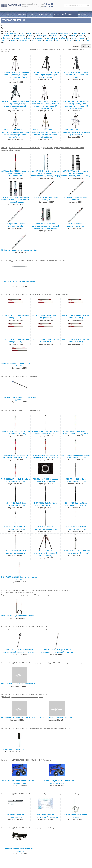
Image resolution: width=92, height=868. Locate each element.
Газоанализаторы (35, 728)
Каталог (31, 14)
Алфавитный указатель (65, 14)
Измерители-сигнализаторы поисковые (64, 828)
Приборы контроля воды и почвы (41, 295)
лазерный (70, 37)
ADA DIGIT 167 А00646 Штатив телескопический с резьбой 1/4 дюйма (76, 75)
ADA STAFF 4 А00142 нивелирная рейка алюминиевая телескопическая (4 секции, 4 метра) (76, 173)
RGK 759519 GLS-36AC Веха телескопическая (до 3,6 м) (76, 504)
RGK (44, 33)
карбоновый (19, 37)
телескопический (8, 28)
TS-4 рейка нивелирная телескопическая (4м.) (76, 225)
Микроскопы (47, 760)
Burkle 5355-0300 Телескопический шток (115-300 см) (46, 341)
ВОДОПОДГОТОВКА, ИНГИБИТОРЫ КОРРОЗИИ (27, 261)
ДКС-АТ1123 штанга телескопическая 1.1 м (18, 718)
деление (31, 35)
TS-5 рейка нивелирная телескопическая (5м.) (19, 250)
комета (47, 37)
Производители (44, 14)
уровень (69, 41)
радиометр (64, 39)
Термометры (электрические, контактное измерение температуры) (25, 629)
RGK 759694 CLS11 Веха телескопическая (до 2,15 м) (46, 528)
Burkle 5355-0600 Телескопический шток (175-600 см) (19, 364)
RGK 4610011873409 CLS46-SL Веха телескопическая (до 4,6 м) (15, 480)
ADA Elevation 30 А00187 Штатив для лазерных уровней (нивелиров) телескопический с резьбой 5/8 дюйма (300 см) (15, 133)
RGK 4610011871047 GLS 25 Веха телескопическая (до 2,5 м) (46, 432)
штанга (78, 41)
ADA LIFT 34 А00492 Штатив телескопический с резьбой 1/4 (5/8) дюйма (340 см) (76, 132)
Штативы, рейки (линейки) (11, 150)
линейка (80, 37)
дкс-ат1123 (53, 35)
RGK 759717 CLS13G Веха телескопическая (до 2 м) (15, 552)
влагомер (83, 33)
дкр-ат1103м (42, 35)
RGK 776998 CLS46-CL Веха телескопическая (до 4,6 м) (19, 578)
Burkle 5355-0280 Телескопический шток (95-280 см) (15, 341)
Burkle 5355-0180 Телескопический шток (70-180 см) (46, 317)
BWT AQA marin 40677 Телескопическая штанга (19, 283)
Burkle (29, 33)
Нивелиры (5, 52)
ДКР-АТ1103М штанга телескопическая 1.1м (18, 684)
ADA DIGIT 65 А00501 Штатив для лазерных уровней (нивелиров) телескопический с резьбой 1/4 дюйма (16, 105)
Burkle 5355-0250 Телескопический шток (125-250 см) (76, 317)
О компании (20, 14)
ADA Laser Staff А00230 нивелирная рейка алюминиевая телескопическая (15, 173)
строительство (36, 41)
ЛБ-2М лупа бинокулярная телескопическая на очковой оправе (57, 782)
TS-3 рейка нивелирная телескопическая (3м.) (15, 225)
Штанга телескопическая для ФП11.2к (76, 816)
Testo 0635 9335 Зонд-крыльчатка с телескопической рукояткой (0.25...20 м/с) (19, 651)
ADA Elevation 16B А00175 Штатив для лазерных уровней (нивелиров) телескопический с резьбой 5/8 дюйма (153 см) (46, 105)
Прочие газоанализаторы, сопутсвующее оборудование (64, 794)
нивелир (16, 39)
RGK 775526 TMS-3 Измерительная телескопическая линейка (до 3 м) (76, 552)
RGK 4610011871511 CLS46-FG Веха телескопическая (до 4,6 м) (46, 456)
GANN (36, 33)
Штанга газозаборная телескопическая (15, 816)
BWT (21, 33)
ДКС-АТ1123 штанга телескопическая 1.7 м (56, 718)
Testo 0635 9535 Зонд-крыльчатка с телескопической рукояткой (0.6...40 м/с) (57, 651)
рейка (81, 39)
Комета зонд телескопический (13, 749)
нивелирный (26, 39)
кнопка (29, 37)
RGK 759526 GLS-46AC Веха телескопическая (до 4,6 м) (15, 528)
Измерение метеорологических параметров (17, 593)
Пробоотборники (62, 295)
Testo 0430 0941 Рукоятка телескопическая (18, 616)
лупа (88, 37)
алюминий (52, 33)
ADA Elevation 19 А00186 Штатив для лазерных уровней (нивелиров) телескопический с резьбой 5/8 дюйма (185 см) (76, 105)
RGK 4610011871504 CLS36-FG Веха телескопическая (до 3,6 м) (15, 456)
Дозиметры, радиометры (38, 663)
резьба (73, 39)
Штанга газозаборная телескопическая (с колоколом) (46, 816)
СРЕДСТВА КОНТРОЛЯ (18, 295)
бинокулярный (64, 33)
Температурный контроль (38, 627)
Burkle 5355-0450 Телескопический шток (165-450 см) (76, 341)
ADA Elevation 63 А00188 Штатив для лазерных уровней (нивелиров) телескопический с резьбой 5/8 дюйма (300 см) (46, 133)
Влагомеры (33, 376)
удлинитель (59, 41)
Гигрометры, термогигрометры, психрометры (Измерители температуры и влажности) (32, 595)
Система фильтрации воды (57, 261)
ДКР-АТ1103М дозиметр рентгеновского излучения (68, 663)
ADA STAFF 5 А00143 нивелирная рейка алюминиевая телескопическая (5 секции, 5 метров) (16, 200)
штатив (86, 41)
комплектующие (58, 37)
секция (12, 41)
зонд (79, 35)
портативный (39, 39)
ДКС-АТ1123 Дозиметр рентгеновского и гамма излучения (22, 697)
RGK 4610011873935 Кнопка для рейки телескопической (46, 480)
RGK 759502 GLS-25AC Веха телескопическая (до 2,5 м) (46, 504)
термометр (48, 41)
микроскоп (6, 39)
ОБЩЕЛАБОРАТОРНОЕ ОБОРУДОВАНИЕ (25, 760)
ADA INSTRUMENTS (9, 33)
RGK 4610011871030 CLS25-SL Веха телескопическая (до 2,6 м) (15, 432)
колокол (38, 37)
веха (74, 33)
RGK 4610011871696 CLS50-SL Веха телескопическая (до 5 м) (76, 456)
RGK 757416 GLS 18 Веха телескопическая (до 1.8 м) (15, 504)
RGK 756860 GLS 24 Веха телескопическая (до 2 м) (76, 480)
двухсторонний (19, 35)
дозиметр (64, 35)
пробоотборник (51, 39)
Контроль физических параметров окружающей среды (49, 590)
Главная (8, 14)
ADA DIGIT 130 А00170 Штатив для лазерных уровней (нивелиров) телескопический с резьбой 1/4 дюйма (15, 76)
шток (4, 42)
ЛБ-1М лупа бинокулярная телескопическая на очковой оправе (19, 782)
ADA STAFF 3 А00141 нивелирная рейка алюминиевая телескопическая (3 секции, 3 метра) (46, 173)
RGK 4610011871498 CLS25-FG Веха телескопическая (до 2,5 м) (76, 432)
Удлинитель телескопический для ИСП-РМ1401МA (19, 850)
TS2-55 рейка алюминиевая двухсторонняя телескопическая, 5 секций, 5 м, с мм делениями (46, 226)
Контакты (83, 14)
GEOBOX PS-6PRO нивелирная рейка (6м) (76, 198)
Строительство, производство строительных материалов (63, 49)
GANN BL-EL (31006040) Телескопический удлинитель (19, 398)
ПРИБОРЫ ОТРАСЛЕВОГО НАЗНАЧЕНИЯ (25, 49)
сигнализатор (23, 41)
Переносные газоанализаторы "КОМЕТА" (59, 728)
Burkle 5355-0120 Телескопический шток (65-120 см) (15, 317)
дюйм (72, 35)
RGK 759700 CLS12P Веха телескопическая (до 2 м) (76, 528)
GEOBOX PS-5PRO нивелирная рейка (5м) (46, 198)
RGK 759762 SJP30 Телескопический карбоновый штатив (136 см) (46, 553)
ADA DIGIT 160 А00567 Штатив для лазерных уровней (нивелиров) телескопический (46, 75)
